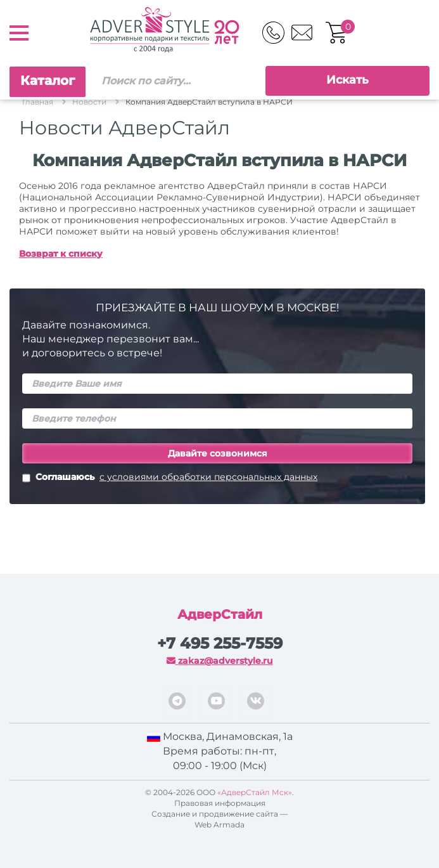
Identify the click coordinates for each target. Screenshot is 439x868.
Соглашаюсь (170, 478)
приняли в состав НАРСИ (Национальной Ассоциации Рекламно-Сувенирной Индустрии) (203, 191)
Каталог (48, 81)
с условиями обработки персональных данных (208, 477)
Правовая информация (220, 803)
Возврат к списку (61, 254)
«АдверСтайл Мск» (255, 792)
